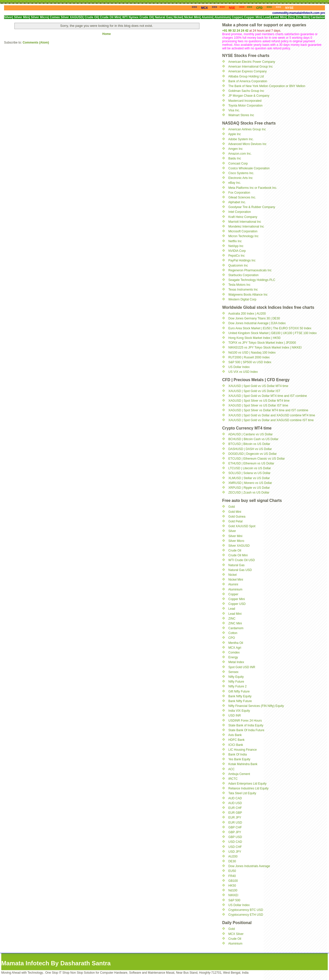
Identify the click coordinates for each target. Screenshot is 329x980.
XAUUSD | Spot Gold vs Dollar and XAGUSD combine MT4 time (272, 415)
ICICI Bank (236, 745)
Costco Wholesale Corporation (249, 168)
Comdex (234, 652)
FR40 (232, 876)
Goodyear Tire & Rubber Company (252, 207)
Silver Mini (235, 536)
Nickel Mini (236, 580)
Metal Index (236, 662)
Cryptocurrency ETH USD (246, 915)
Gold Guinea (237, 517)
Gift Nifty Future (239, 691)
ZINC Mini (235, 623)
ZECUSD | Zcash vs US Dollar (249, 493)
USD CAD (235, 842)
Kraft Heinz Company (243, 217)
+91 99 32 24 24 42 (235, 31)
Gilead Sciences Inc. (242, 197)
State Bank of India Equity (246, 725)
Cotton (233, 633)
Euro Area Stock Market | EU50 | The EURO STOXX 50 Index (270, 328)
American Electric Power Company (252, 62)
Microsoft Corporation (243, 231)
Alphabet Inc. (237, 202)
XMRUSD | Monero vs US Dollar (250, 483)
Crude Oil (235, 550)
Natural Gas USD (240, 570)
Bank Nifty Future (240, 701)
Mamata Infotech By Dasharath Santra (56, 963)
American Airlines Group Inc (247, 129)
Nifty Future (236, 682)
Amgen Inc (235, 149)
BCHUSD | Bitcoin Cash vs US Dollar (253, 439)
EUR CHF (235, 808)
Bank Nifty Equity (240, 696)
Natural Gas (236, 565)
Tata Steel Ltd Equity (242, 793)
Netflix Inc (235, 241)
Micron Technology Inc (243, 236)
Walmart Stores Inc (241, 115)
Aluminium (235, 589)
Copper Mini (237, 599)
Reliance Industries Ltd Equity (248, 788)
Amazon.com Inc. (240, 154)
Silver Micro (236, 541)
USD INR (234, 716)
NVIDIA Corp (237, 251)
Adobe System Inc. (241, 139)
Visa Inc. (234, 110)
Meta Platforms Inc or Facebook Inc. (253, 188)
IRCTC (233, 779)
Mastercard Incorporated (245, 101)
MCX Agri (235, 648)
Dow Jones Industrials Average (249, 866)
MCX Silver (236, 934)
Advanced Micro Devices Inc (247, 144)
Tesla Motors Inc (239, 285)
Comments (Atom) (36, 43)
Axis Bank (235, 735)
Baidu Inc (235, 158)
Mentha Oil (236, 643)
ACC (231, 769)
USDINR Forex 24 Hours (245, 721)
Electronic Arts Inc (240, 178)
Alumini (233, 584)
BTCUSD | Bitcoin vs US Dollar (249, 444)
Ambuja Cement (239, 774)
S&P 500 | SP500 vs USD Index (250, 362)
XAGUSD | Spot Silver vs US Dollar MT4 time (259, 401)
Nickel (232, 575)
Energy (233, 657)
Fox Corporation (239, 193)
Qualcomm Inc (238, 266)
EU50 (232, 871)
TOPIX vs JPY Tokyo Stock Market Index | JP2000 (262, 343)
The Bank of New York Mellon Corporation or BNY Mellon (267, 86)
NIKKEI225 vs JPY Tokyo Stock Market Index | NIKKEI (265, 348)
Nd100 (233, 890)
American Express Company (248, 71)
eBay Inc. (235, 183)
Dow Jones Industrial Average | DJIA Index (257, 323)
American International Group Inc (251, 67)
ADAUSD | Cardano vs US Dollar (251, 434)
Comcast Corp (238, 164)
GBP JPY (235, 832)
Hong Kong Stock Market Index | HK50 (254, 338)
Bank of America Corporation (248, 81)
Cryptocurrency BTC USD (246, 910)
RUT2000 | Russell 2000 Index (249, 357)
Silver (232, 531)
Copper (233, 594)
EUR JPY (235, 818)
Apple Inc (235, 134)
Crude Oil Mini (238, 555)
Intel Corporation (240, 212)
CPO (232, 638)
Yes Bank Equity (239, 759)
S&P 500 (234, 900)
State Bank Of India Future (246, 730)
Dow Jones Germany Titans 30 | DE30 (254, 318)
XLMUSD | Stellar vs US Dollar (249, 478)
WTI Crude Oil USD (242, 560)
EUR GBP (235, 813)
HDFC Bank (236, 740)
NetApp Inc (236, 246)
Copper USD (237, 604)
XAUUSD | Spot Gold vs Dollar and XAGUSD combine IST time (271, 420)
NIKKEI (233, 895)
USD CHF (235, 847)
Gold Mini (235, 512)
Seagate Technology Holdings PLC (252, 280)
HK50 (232, 886)
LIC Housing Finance (242, 750)
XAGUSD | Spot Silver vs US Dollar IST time (258, 405)
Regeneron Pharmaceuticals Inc (250, 270)
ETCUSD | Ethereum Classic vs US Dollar (256, 459)
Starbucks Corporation (243, 275)
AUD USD (235, 803)
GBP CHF (235, 827)
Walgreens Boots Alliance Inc (248, 295)
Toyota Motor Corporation (245, 106)
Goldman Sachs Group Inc (246, 91)
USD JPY (235, 852)
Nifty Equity (236, 677)
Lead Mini (235, 614)
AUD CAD (235, 798)
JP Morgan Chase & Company (249, 96)
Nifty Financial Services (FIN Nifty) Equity (256, 706)
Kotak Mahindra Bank (243, 764)
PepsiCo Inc (237, 256)
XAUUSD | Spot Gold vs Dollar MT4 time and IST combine (268, 396)
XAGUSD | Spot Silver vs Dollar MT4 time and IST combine (268, 410)
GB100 (233, 881)
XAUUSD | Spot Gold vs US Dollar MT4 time (258, 386)
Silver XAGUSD (239, 546)
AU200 (233, 856)
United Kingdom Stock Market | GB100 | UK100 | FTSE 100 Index (272, 333)
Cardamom (236, 628)
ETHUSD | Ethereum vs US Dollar (251, 463)
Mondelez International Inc (246, 227)
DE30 (232, 861)
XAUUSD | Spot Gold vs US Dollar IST (254, 391)
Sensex (233, 672)
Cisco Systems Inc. (241, 173)
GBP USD (235, 837)
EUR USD (235, 823)
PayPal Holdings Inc (242, 260)
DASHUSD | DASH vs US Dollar (250, 449)
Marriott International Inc (245, 222)
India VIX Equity (239, 711)
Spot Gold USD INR (242, 667)
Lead (232, 609)
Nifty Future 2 (237, 686)
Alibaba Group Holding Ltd (246, 76)
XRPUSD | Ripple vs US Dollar (249, 488)
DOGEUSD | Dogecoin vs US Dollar (252, 454)
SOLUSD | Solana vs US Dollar (249, 473)
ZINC (232, 619)
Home (106, 34)
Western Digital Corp (242, 299)
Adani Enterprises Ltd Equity (247, 784)
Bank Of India (238, 754)
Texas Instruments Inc (243, 290)
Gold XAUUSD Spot (242, 526)
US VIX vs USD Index (243, 372)
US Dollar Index (239, 367)
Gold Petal (235, 521)
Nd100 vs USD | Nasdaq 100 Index (252, 353)
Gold (231, 507)
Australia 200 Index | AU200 (247, 314)
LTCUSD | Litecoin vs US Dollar (250, 468)
